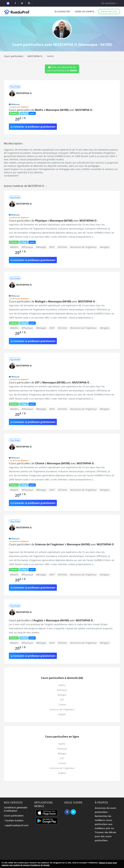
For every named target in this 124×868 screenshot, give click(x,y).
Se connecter (62, 12)
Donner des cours (109, 11)
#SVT (52, 247)
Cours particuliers (14, 56)
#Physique (27, 247)
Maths (62, 685)
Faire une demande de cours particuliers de (62, 69)
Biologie (62, 695)
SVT (62, 700)
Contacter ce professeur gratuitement (33, 127)
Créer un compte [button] (84, 12)
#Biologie (41, 247)
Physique (62, 690)
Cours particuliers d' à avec (52, 620)
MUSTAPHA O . (35, 56)
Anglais (62, 714)
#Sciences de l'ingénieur (83, 247)
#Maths (14, 247)
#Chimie (62, 247)
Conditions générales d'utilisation (16, 809)
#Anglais (105, 247)
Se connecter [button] (109, 3)
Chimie (62, 705)
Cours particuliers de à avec (51, 110)
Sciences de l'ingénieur (62, 709)
